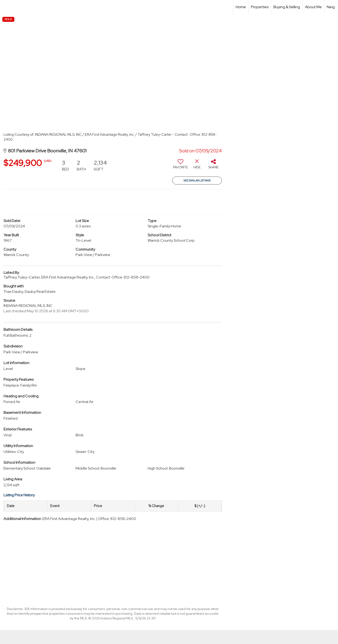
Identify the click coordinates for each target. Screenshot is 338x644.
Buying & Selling (287, 7)
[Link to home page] (6, 7)
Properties (260, 7)
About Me (313, 7)
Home (241, 7)
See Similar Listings (197, 181)
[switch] (181, 166)
